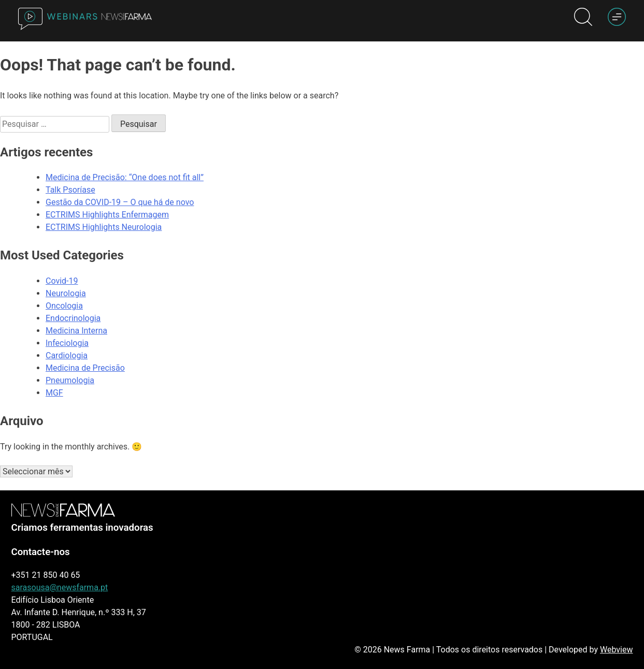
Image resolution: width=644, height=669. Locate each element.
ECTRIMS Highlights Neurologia (104, 227)
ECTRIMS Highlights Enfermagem (107, 215)
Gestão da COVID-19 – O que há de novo (120, 202)
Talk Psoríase (70, 190)
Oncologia (64, 306)
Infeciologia (67, 343)
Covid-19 (62, 281)
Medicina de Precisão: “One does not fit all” (125, 177)
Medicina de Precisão (85, 368)
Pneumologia (70, 380)
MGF (54, 393)
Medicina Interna (76, 331)
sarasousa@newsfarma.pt (60, 587)
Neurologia (66, 293)
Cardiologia (67, 355)
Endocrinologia (73, 318)
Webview (616, 650)
